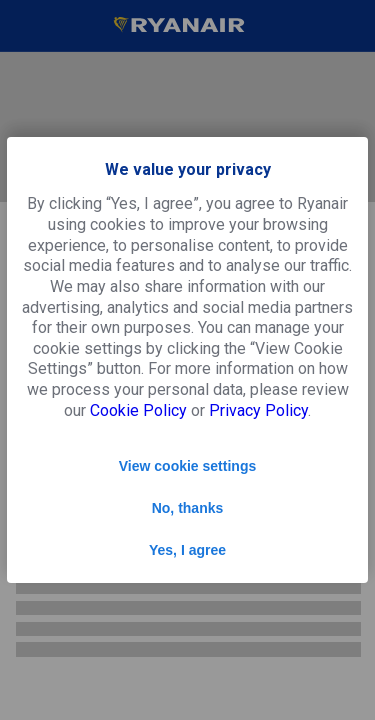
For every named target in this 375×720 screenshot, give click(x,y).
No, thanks (188, 508)
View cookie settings (187, 466)
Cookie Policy (138, 410)
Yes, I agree (187, 550)
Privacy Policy (258, 410)
